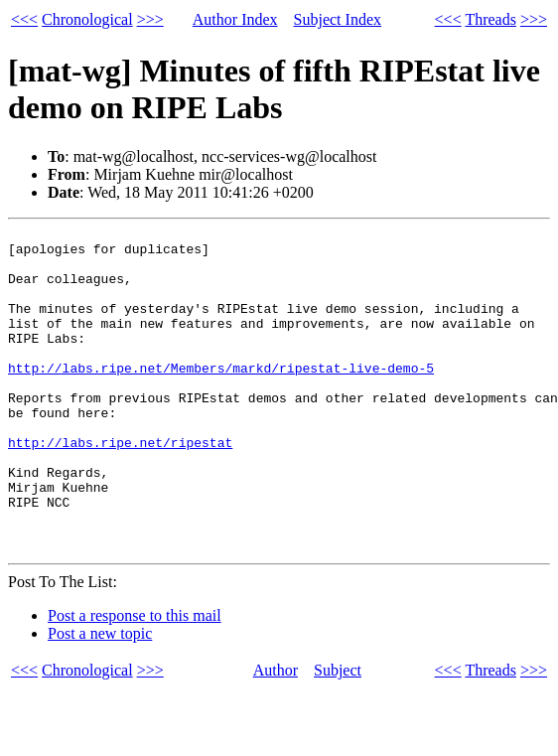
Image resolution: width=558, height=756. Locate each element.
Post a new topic (100, 699)
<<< (24, 19)
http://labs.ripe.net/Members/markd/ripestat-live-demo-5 (221, 397)
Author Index (235, 19)
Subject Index (338, 19)
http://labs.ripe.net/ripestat (120, 487)
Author (276, 736)
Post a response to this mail (135, 681)
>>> (150, 19)
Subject (338, 736)
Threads (490, 19)
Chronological (87, 19)
